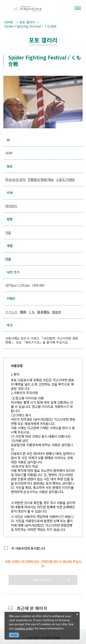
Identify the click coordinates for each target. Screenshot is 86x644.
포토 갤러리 (27, 22)
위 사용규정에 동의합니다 (28, 548)
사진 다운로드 (43, 580)
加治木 (57, 312)
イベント (11, 312)
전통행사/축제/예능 (41, 179)
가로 (8, 232)
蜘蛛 (23, 312)
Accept (14, 635)
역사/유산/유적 (15, 179)
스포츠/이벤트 (66, 179)
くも (32, 312)
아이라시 (11, 206)
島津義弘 (43, 312)
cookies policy (24, 628)
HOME (9, 22)
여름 (8, 259)
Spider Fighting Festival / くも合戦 (31, 26)
